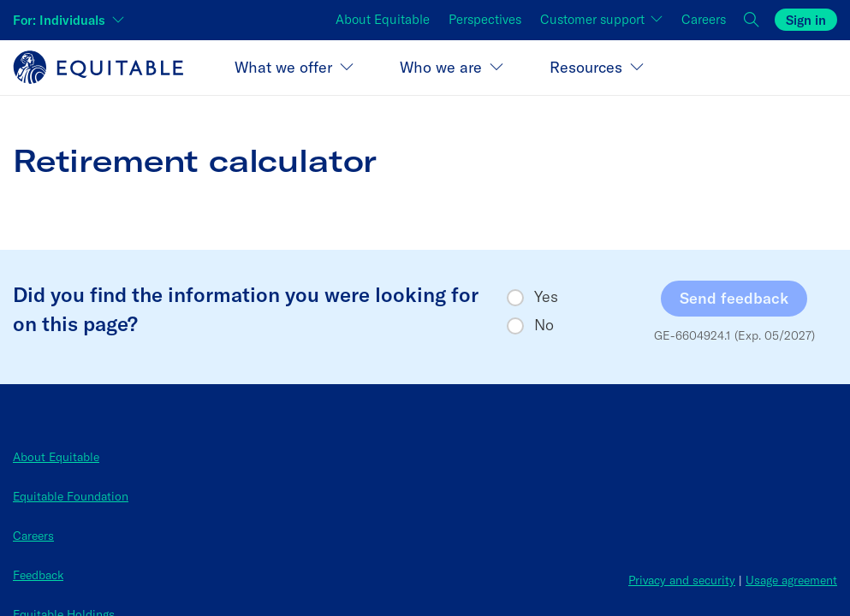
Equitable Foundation (71, 496)
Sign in (806, 20)
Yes (546, 297)
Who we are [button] (441, 67)
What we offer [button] (283, 67)
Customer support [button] (594, 19)
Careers (704, 19)
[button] (752, 20)
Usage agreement (791, 580)
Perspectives (485, 19)
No (544, 325)
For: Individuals (59, 20)
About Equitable (383, 19)
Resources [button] (586, 67)
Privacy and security (682, 580)
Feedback (38, 575)
